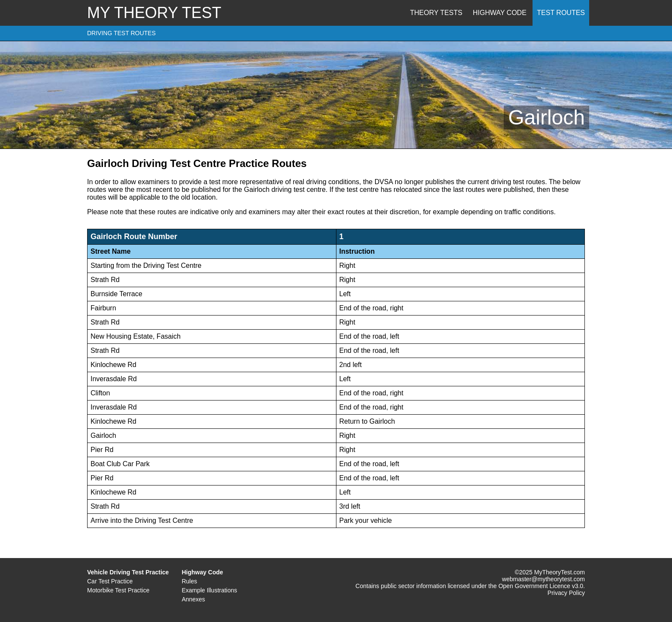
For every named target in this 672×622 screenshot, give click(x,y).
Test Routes (561, 13)
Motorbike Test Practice (118, 590)
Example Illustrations (209, 590)
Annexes (193, 599)
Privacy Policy (566, 593)
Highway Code (500, 13)
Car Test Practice (110, 581)
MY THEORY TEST (154, 13)
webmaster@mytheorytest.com (543, 579)
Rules (189, 581)
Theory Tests (436, 13)
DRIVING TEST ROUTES (121, 33)
